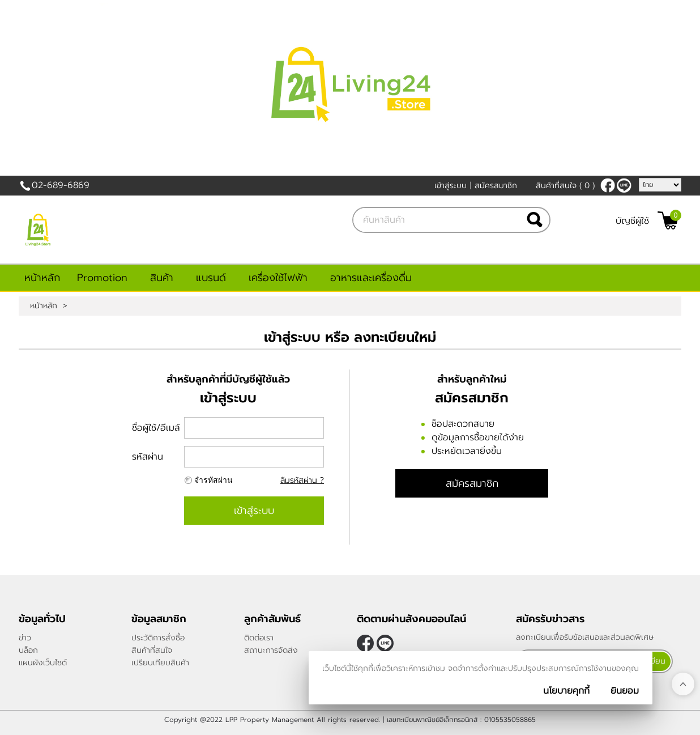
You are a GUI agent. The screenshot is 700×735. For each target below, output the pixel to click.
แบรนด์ (211, 278)
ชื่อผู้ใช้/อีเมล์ (156, 428)
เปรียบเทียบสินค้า (160, 663)
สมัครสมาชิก (496, 186)
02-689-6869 (61, 185)
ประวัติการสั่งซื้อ (158, 638)
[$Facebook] (608, 185)
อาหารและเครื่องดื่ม (371, 278)
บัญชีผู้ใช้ (632, 221)
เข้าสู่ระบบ (451, 186)
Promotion (102, 278)
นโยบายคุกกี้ (566, 691)
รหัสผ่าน (148, 457)
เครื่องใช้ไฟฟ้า (278, 278)
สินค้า (162, 278)
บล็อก (28, 650)
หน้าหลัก (42, 278)
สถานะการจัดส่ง (271, 650)
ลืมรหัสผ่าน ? (302, 480)
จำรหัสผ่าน (214, 480)
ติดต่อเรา (259, 638)
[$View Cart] (668, 220)
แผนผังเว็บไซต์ (43, 663)
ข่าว (25, 638)
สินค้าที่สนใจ (565, 186)
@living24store (624, 185)
